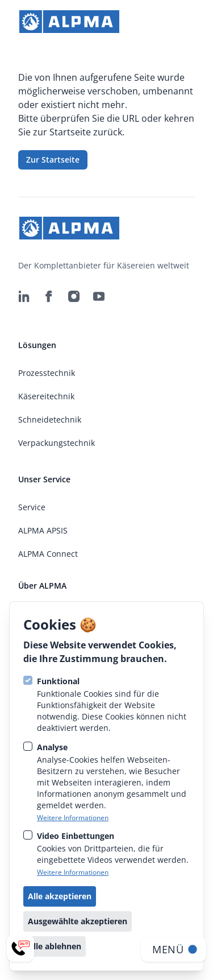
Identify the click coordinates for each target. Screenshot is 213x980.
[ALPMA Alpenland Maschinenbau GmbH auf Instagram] (74, 296)
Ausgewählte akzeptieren (78, 921)
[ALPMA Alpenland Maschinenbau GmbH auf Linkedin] (24, 296)
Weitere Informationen (73, 818)
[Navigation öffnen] (174, 949)
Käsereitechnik (46, 396)
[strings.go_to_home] (69, 22)
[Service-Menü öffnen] (20, 948)
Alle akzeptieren (60, 896)
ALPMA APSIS (43, 530)
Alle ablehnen (55, 946)
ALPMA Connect (48, 554)
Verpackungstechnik (57, 443)
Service (32, 507)
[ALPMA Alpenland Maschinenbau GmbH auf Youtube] (99, 296)
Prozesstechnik (47, 373)
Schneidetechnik (50, 419)
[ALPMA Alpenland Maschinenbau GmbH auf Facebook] (49, 296)
